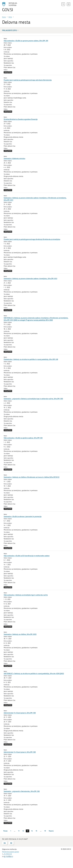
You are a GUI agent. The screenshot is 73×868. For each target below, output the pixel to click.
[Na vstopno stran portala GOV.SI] (13, 7)
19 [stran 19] (45, 831)
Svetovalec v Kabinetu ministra (14, 158)
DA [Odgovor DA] (5, 843)
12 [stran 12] (23, 831)
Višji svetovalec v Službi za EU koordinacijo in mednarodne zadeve (27, 556)
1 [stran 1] (11, 831)
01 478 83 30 (8, 854)
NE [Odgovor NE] (11, 843)
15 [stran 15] (36, 831)
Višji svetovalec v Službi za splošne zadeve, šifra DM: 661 (23, 438)
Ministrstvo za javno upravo (11, 852)
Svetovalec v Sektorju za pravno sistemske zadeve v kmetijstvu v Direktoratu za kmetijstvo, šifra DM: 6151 (35, 199)
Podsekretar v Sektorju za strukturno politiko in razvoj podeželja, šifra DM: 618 (31, 359)
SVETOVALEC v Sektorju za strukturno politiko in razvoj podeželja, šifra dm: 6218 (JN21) (34, 673)
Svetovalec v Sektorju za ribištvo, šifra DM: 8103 (20, 634)
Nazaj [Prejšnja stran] (5, 831)
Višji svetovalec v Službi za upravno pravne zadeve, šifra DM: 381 (26, 41)
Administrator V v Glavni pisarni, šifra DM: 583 (20, 713)
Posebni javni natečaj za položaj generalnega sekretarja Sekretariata (28, 80)
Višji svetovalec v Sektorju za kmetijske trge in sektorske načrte (26, 595)
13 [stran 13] (28, 831)
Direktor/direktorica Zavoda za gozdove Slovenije (21, 119)
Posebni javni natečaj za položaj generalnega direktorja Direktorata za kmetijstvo (32, 239)
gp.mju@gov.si (8, 856)
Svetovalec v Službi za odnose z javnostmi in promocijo (23, 516)
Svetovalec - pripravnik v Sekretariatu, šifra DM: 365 (22, 791)
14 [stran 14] (32, 831)
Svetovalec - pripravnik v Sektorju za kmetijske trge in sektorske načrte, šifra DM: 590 (33, 399)
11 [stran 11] (19, 831)
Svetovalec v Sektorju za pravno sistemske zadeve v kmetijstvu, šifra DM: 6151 (30, 278)
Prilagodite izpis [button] (11, 30)
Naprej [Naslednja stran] (51, 831)
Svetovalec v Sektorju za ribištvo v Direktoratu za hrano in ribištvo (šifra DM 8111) (32, 477)
